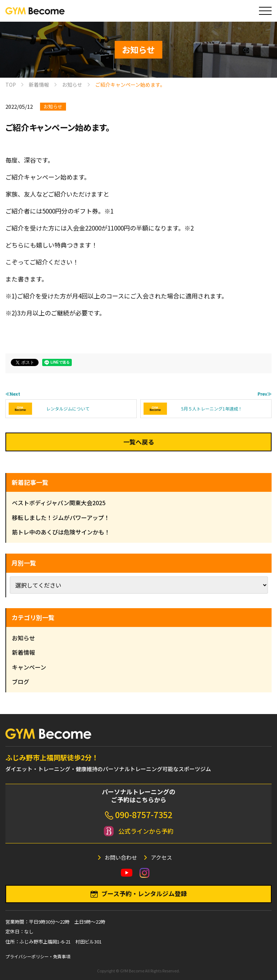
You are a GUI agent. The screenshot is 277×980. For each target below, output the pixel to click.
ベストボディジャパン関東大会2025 (59, 503)
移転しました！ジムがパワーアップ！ (61, 517)
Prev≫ (265, 394)
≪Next (13, 394)
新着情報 (23, 652)
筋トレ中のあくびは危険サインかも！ (61, 532)
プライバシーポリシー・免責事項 (38, 956)
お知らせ (53, 106)
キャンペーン (29, 667)
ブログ (21, 682)
